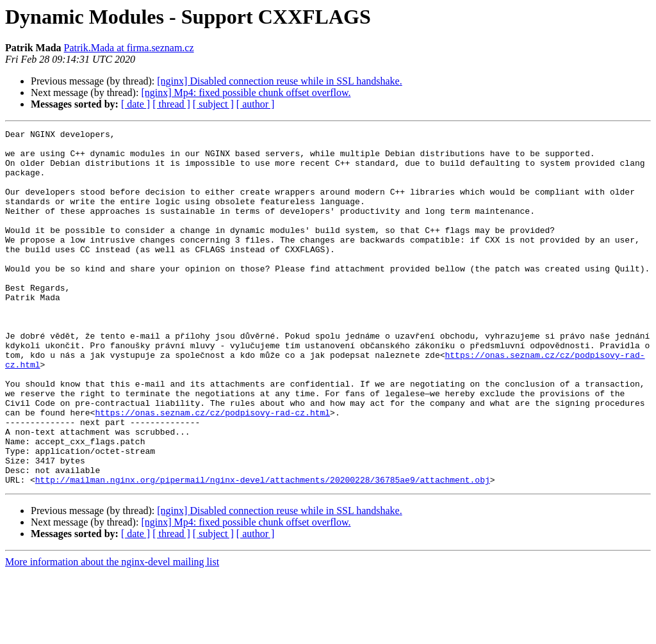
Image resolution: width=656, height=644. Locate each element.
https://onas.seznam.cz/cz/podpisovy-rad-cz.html (212, 470)
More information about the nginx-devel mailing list (112, 633)
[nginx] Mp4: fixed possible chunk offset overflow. (246, 93)
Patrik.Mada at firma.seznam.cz (129, 48)
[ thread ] (171, 104)
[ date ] (135, 104)
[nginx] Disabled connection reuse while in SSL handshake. (279, 81)
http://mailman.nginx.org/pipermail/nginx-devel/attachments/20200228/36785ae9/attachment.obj (263, 551)
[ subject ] (213, 104)
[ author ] (256, 104)
